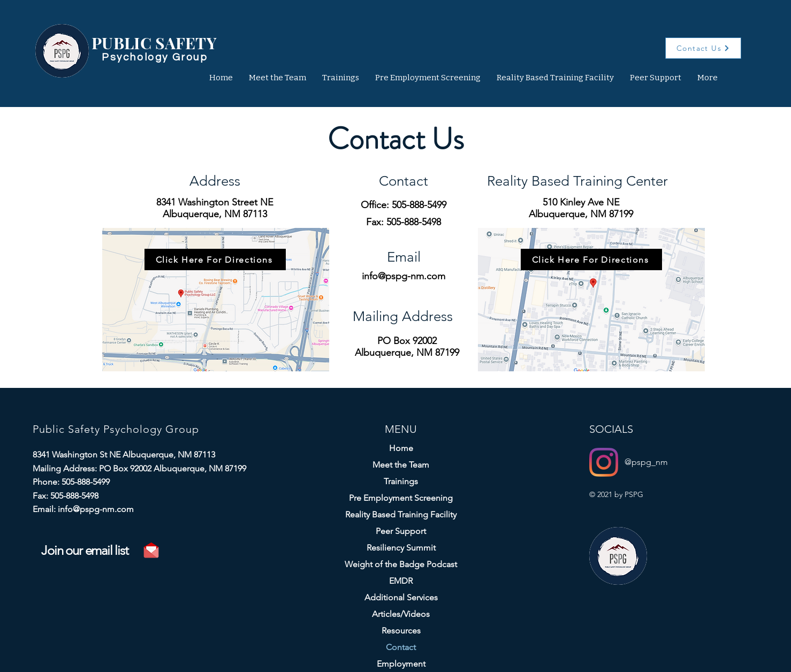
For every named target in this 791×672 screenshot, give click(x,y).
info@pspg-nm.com (404, 276)
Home (401, 448)
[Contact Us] (703, 48)
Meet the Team (401, 465)
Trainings (401, 481)
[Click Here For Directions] (215, 259)
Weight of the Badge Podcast (401, 564)
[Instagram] (604, 462)
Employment (401, 664)
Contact (401, 647)
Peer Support (401, 531)
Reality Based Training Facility (401, 514)
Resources (401, 631)
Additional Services (401, 597)
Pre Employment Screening (401, 498)
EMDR (401, 581)
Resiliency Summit (401, 548)
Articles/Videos (401, 614)
